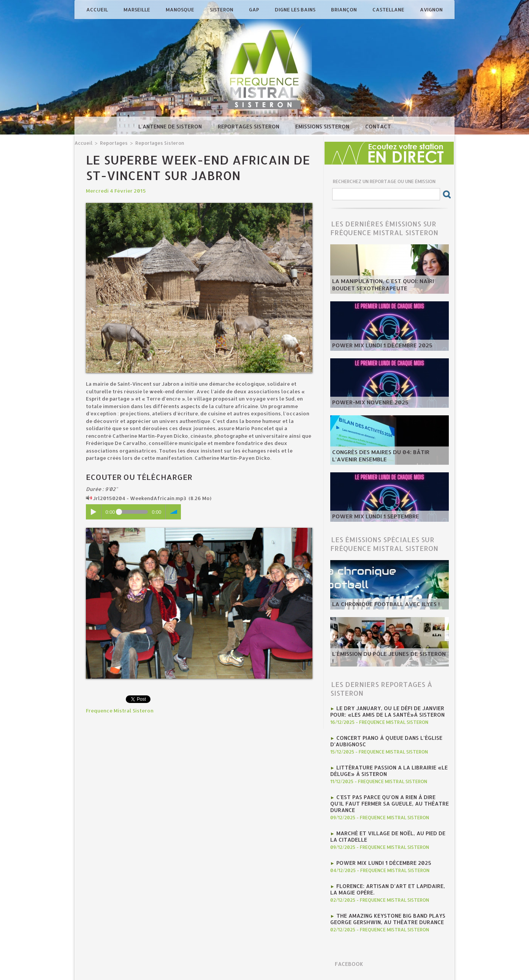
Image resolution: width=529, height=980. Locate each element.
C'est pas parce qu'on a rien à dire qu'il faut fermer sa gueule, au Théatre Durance (387, 801)
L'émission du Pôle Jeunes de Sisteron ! (384, 662)
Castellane (389, 9)
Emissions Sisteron (323, 126)
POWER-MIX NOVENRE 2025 (366, 403)
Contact (378, 126)
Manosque (181, 9)
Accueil (98, 9)
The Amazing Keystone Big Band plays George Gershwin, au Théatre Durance (384, 913)
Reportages (112, 143)
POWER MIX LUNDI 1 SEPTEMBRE (371, 517)
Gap (255, 9)
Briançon (344, 9)
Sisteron (222, 9)
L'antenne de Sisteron (171, 126)
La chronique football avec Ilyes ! (380, 605)
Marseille (137, 9)
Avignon (431, 9)
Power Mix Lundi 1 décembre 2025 (377, 346)
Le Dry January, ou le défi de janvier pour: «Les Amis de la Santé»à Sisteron (383, 711)
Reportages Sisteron (249, 126)
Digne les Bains (296, 9)
